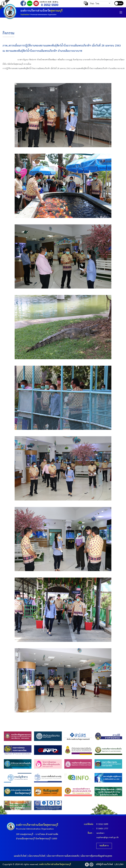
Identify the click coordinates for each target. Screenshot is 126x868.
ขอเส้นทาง (104, 846)
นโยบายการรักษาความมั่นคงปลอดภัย (63, 856)
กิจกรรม (8, 33)
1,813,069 (119, 864)
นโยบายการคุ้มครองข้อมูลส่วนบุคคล (96, 856)
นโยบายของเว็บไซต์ (37, 856)
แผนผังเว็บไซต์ (20, 856)
